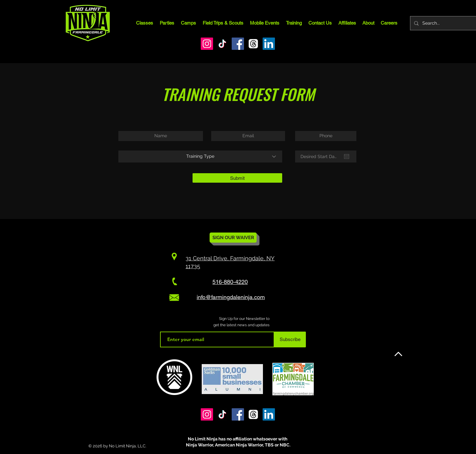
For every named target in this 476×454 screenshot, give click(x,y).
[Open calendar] (347, 156)
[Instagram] (207, 44)
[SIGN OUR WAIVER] (233, 238)
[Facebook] (238, 44)
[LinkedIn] (269, 44)
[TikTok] (222, 44)
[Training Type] (200, 156)
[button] (188, 23)
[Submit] (237, 178)
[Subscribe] (290, 339)
